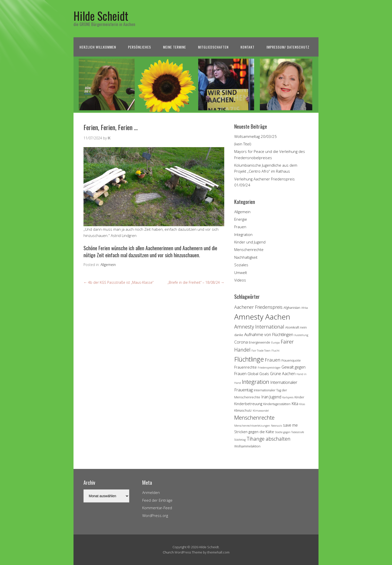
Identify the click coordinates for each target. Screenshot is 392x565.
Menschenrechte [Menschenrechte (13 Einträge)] (254, 417)
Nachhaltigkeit (246, 257)
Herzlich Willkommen (98, 47)
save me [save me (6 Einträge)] (290, 425)
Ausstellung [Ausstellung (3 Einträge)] (301, 335)
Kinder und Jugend (250, 242)
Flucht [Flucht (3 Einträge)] (275, 351)
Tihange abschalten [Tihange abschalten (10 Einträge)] (269, 439)
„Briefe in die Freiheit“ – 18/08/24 (196, 282)
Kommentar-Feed (157, 508)
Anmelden (151, 492)
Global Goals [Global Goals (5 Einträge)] (258, 374)
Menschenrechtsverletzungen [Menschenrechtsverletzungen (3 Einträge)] (252, 426)
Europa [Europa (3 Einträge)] (275, 343)
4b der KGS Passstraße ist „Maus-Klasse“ (118, 282)
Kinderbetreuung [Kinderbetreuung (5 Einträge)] (248, 404)
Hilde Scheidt (101, 16)
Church (168, 552)
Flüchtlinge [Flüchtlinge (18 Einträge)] (249, 359)
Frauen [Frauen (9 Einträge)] (273, 360)
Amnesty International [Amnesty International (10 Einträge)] (259, 327)
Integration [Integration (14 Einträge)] (256, 382)
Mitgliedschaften (213, 47)
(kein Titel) (243, 144)
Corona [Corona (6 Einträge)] (241, 342)
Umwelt (241, 272)
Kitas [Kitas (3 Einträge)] (302, 404)
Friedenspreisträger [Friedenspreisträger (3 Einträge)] (269, 368)
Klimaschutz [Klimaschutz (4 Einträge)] (243, 410)
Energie (241, 219)
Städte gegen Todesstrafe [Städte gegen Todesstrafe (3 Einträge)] (289, 432)
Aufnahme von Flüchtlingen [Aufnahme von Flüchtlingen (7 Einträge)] (269, 334)
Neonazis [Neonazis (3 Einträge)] (276, 426)
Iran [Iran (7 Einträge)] (265, 397)
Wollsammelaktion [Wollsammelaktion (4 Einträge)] (247, 446)
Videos (240, 280)
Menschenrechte (249, 249)
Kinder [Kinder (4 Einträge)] (299, 397)
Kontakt (247, 47)
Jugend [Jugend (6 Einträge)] (275, 397)
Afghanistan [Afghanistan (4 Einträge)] (292, 308)
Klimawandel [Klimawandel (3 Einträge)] (261, 411)
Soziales (241, 265)
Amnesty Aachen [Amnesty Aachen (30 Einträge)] (262, 317)
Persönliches (139, 47)
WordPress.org (155, 515)
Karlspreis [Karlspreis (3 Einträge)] (288, 397)
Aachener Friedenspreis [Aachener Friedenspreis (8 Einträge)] (258, 307)
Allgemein (108, 265)
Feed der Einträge (157, 500)
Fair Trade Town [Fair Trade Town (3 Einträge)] (261, 351)
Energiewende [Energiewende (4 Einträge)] (259, 342)
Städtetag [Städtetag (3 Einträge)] (240, 440)
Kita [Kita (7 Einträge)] (295, 403)
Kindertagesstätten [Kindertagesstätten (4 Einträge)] (277, 404)
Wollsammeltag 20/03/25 (255, 136)
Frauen (240, 227)
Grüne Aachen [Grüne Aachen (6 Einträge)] (283, 374)
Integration (243, 234)
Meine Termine (174, 47)
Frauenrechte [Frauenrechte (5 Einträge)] (245, 367)
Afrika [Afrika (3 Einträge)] (305, 308)
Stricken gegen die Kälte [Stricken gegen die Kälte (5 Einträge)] (254, 432)
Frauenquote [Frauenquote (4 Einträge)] (291, 360)
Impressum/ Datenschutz (288, 47)
